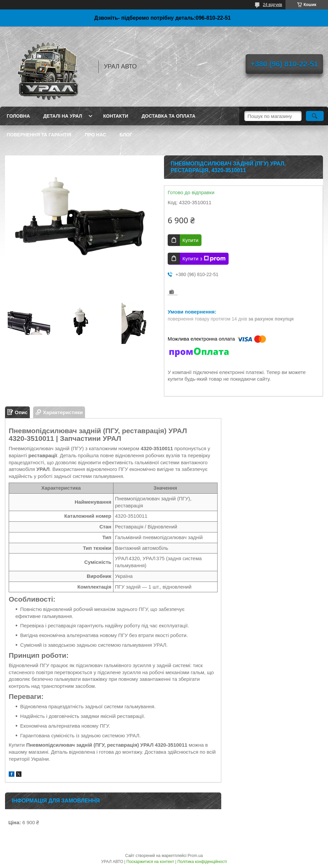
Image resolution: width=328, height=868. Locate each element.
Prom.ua (195, 856)
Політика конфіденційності (202, 862)
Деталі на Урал (63, 116)
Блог (126, 135)
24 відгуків (273, 5)
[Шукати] (315, 116)
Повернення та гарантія (39, 135)
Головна (18, 116)
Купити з (204, 259)
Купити (190, 240)
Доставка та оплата (169, 116)
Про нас (95, 135)
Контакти (116, 116)
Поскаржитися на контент (150, 862)
